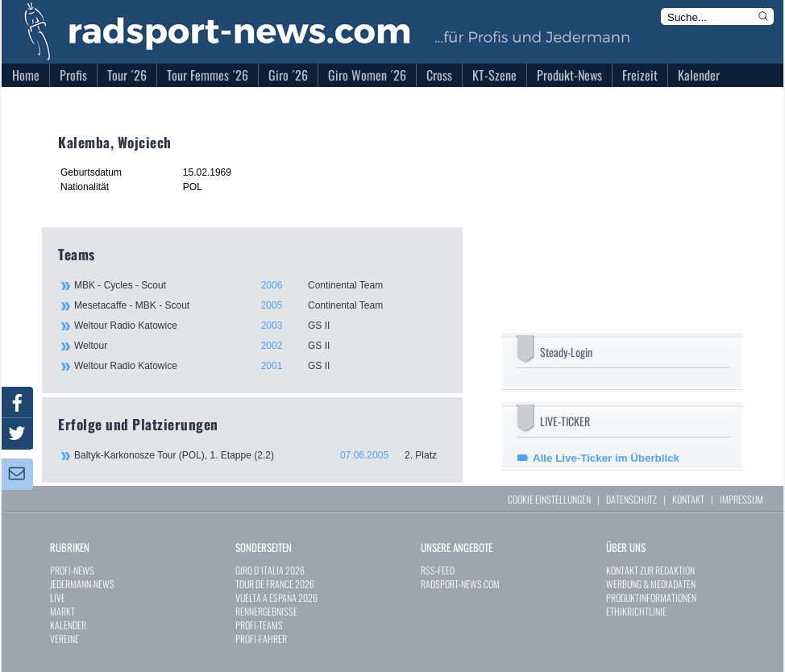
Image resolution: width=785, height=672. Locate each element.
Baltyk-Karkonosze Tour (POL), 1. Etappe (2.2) (260, 455)
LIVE (58, 597)
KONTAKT (688, 499)
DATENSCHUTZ (631, 499)
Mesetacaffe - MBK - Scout (260, 305)
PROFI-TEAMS (259, 625)
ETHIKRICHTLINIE (636, 611)
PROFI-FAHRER (261, 639)
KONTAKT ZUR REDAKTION (650, 570)
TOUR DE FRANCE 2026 (275, 584)
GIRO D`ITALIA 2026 (270, 570)
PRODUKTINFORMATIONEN (651, 597)
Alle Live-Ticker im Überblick (606, 458)
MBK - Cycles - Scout (260, 285)
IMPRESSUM (741, 499)
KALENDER (68, 625)
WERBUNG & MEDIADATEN (651, 584)
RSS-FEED (438, 570)
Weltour (260, 346)
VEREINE (64, 639)
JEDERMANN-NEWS (82, 584)
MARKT (62, 611)
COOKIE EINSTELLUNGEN (549, 499)
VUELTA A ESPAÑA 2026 (276, 597)
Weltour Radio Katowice (260, 326)
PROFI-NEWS (72, 570)
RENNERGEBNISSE (266, 611)
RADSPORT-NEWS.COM (460, 584)
